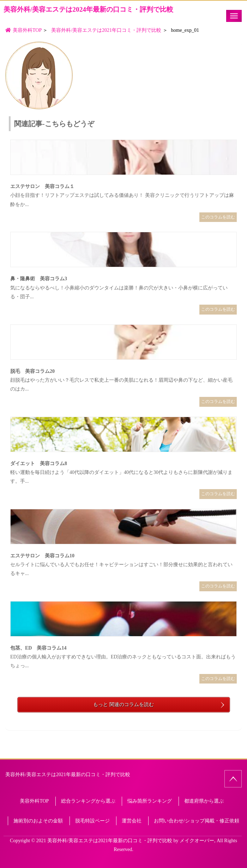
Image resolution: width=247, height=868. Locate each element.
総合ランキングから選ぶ (88, 801)
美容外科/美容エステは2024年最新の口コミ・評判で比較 (88, 9)
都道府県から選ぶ (204, 801)
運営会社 (132, 821)
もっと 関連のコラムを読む (123, 705)
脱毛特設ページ (92, 821)
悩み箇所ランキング (150, 801)
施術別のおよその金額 (38, 821)
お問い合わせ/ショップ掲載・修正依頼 (197, 821)
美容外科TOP (34, 801)
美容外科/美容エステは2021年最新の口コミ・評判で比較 (68, 775)
